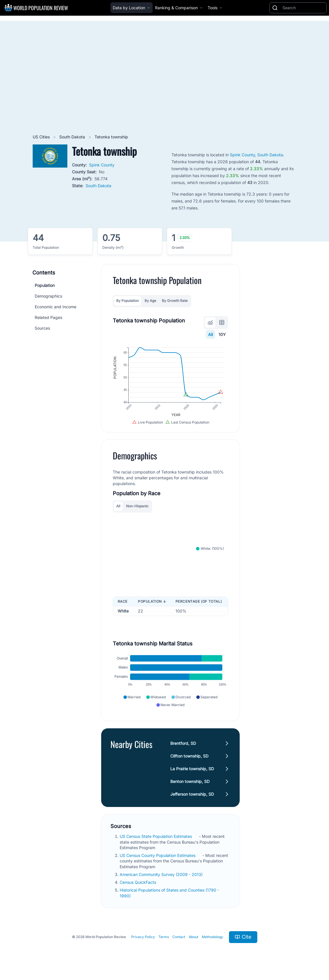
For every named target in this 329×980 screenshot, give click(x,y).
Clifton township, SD (189, 756)
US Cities (42, 137)
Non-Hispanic (137, 506)
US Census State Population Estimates (156, 836)
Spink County (102, 165)
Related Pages (48, 317)
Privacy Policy (143, 937)
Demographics (48, 296)
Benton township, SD (190, 781)
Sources (42, 328)
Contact (179, 937)
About (194, 937)
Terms (164, 937)
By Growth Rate (175, 301)
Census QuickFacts (138, 882)
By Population (127, 301)
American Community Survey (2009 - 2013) (162, 874)
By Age (150, 301)
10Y (222, 334)
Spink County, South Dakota (256, 155)
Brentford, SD (183, 743)
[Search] (303, 8)
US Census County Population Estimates (158, 855)
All (210, 334)
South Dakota (73, 137)
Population (45, 285)
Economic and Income (56, 307)
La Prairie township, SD (192, 769)
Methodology (212, 937)
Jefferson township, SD (192, 794)
